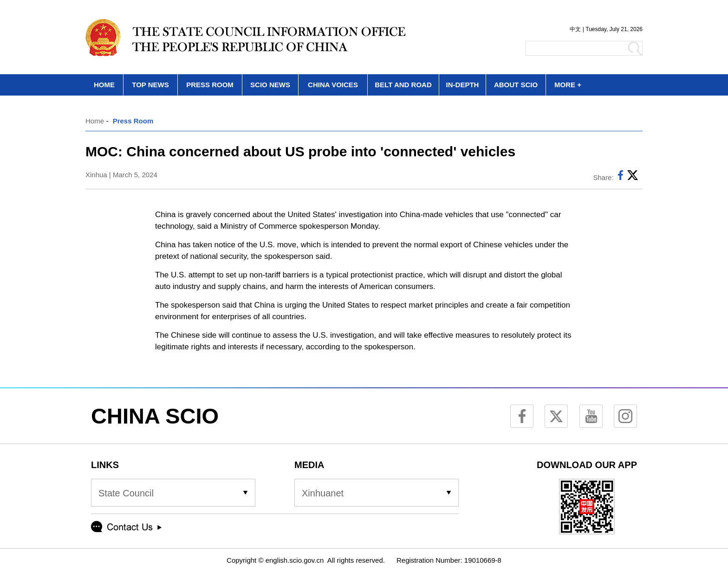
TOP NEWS (150, 85)
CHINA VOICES (333, 85)
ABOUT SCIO (516, 85)
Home (95, 121)
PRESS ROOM (210, 85)
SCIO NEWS (270, 85)
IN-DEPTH (463, 85)
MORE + (568, 85)
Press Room (133, 121)
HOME (104, 85)
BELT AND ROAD (403, 85)
